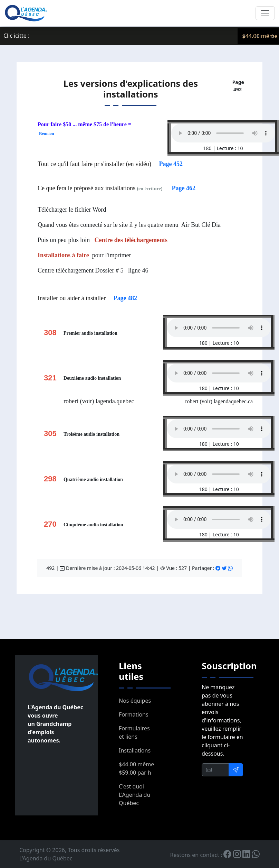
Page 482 (125, 298)
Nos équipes (135, 701)
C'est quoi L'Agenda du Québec (134, 795)
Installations (135, 750)
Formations (134, 714)
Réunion (46, 133)
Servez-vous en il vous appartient (81, 36)
